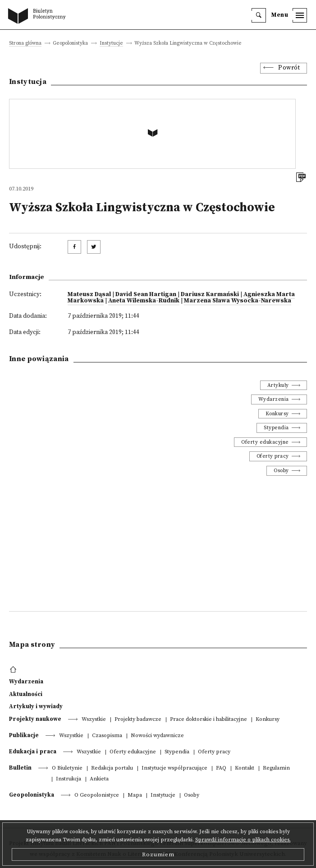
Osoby (281, 471)
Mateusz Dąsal (89, 295)
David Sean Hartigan (146, 295)
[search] (259, 15)
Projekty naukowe (35, 719)
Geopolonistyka (32, 795)
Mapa (135, 796)
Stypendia (276, 428)
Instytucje (111, 44)
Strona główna (25, 44)
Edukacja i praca (33, 752)
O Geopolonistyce (97, 796)
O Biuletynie (67, 768)
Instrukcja (69, 779)
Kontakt (245, 768)
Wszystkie (94, 720)
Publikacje (24, 735)
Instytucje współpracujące (174, 768)
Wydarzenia (274, 399)
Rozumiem (158, 854)
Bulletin (20, 768)
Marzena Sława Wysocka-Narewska (238, 301)
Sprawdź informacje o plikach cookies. (243, 840)
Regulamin (276, 768)
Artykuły (278, 385)
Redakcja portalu (112, 768)
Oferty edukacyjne (265, 442)
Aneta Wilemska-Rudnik (144, 301)
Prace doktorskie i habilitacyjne (208, 720)
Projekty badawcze (138, 720)
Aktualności (26, 694)
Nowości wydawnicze (157, 736)
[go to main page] (39, 17)
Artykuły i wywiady (36, 706)
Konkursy (277, 414)
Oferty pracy (273, 456)
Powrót (289, 68)
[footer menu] (14, 670)
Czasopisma (107, 736)
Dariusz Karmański (210, 295)
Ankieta (99, 779)
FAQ (221, 768)
